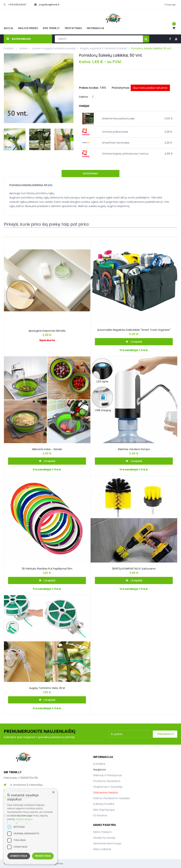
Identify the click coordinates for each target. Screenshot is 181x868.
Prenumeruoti (166, 734)
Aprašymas (90, 174)
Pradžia (9, 48)
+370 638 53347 (17, 5)
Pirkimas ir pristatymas (108, 775)
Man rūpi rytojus (104, 810)
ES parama (100, 815)
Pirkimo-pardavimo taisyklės (112, 798)
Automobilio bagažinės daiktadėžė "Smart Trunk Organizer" (134, 330)
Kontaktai (99, 764)
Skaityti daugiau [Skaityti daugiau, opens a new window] (24, 819)
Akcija (8, 28)
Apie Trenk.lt (51, 28)
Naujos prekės (28, 28)
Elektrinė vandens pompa (134, 449)
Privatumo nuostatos (107, 781)
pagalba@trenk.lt (49, 5)
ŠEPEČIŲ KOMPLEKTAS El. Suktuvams (134, 569)
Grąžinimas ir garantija (108, 787)
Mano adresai (102, 849)
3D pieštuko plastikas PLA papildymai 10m (47, 569)
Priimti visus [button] (43, 856)
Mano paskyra (102, 832)
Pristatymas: (121, 88)
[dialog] (30, 827)
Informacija (96, 28)
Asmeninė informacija (107, 843)
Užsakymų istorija (104, 838)
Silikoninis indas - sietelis (47, 449)
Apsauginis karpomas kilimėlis (47, 331)
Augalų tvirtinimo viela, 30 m (47, 688)
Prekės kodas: (89, 88)
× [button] (53, 792)
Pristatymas (73, 28)
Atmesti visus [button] (19, 856)
